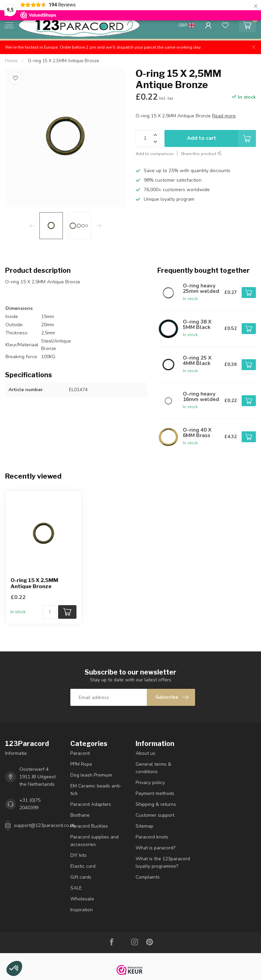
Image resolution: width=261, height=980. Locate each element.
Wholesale (82, 899)
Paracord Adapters (91, 804)
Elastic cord (83, 866)
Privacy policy (150, 783)
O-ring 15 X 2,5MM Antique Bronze (64, 61)
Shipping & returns (156, 804)
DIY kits (79, 855)
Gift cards (81, 877)
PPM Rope (81, 764)
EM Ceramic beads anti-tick (96, 790)
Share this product (201, 154)
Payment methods (155, 793)
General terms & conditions (153, 768)
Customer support (155, 815)
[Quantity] (50, 612)
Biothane (80, 815)
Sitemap (144, 826)
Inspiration (82, 910)
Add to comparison (155, 154)
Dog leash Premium (91, 775)
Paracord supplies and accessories (94, 841)
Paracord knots (152, 837)
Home (11, 61)
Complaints (148, 877)
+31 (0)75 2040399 (30, 804)
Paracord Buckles (89, 826)
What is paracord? (155, 848)
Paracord (80, 753)
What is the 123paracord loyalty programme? (163, 862)
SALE (76, 888)
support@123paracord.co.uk (45, 825)
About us (145, 753)
